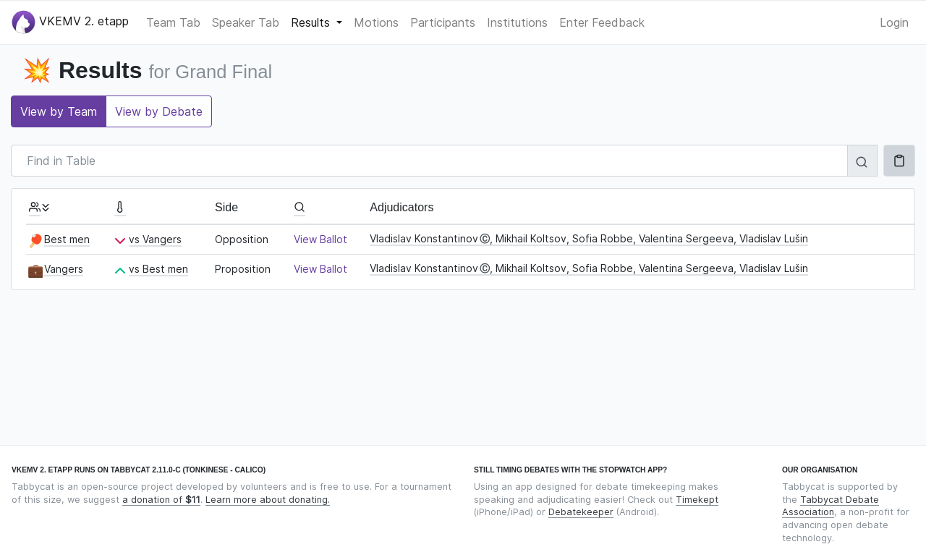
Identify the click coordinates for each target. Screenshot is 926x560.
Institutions (517, 22)
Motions (376, 22)
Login (894, 22)
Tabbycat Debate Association (831, 506)
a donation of (161, 500)
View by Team (59, 111)
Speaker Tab (246, 22)
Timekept (697, 500)
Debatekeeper (581, 512)
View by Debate (159, 111)
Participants (443, 22)
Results (312, 22)
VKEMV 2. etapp (70, 22)
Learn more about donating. (268, 500)
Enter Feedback (602, 22)
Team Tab (173, 22)
